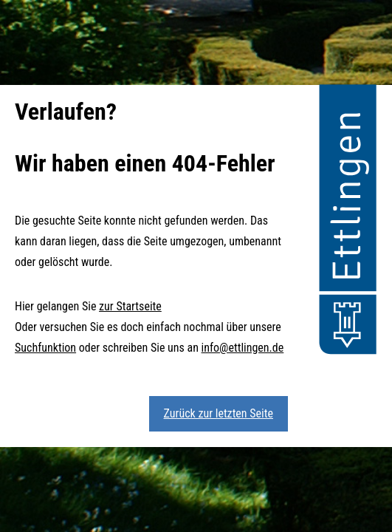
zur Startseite (130, 306)
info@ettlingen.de (243, 348)
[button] (348, 222)
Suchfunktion (45, 348)
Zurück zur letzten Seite (219, 413)
